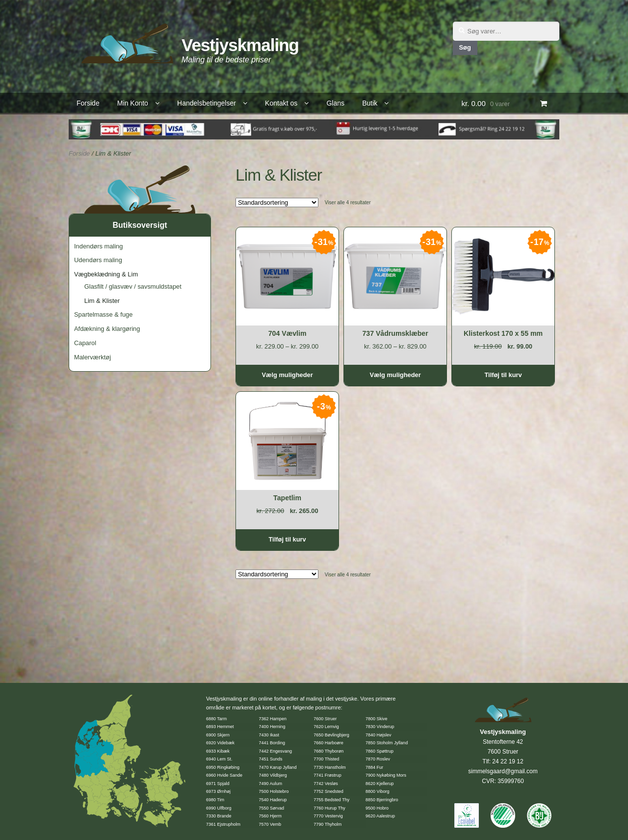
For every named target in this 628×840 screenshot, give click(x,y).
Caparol (85, 343)
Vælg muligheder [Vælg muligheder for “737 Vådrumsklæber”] (395, 375)
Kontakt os (281, 103)
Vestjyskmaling (240, 45)
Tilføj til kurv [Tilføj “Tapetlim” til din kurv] (287, 539)
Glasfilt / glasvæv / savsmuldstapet (133, 286)
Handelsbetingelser (207, 103)
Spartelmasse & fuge (103, 314)
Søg (465, 47)
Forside (88, 103)
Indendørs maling (98, 246)
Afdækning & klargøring (107, 329)
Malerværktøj (92, 357)
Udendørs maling (98, 260)
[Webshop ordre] (277, 203)
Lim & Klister (102, 301)
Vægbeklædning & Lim (106, 274)
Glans (335, 103)
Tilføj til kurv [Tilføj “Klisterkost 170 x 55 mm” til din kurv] (503, 375)
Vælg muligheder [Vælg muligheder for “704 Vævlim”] (287, 375)
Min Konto (133, 103)
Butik (370, 103)
